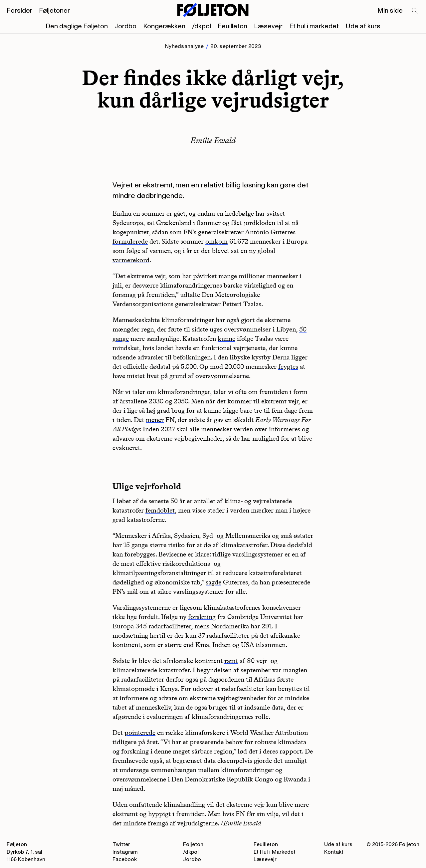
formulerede (130, 241)
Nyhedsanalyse (184, 46)
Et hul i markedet (314, 26)
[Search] (415, 11)
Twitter (121, 844)
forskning (202, 617)
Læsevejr (268, 26)
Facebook (125, 859)
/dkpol (202, 26)
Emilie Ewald (213, 140)
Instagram (125, 852)
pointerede (140, 733)
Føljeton (193, 844)
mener (155, 420)
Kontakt (334, 852)
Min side (390, 11)
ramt (231, 661)
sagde (213, 582)
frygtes (288, 366)
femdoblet (160, 510)
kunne (226, 338)
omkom (216, 241)
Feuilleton (232, 26)
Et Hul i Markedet (275, 852)
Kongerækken (164, 26)
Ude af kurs (363, 26)
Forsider (19, 11)
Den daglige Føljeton (77, 26)
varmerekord (131, 260)
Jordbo (125, 26)
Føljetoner (54, 11)
